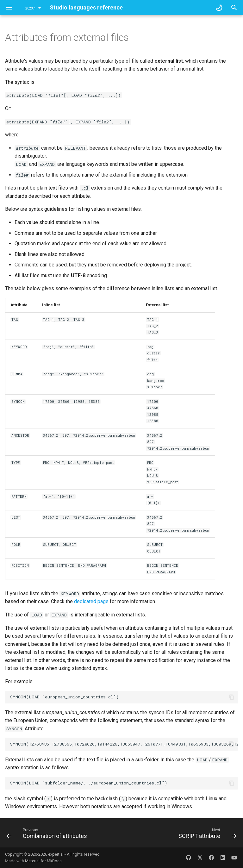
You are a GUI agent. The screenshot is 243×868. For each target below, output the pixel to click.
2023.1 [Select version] (31, 8)
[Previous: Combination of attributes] (48, 835)
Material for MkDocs (43, 861)
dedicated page (91, 601)
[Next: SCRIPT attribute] (207, 835)
